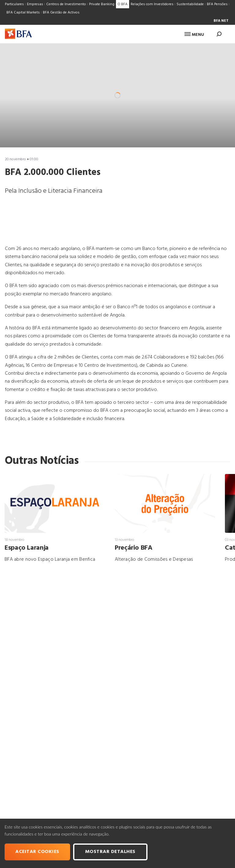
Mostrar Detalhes (110, 852)
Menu (194, 35)
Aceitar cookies (37, 852)
